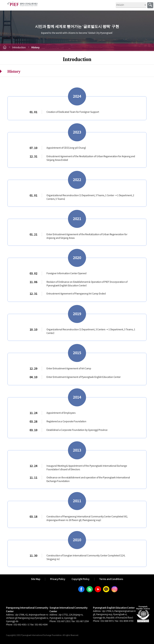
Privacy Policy (58, 579)
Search (150, 5)
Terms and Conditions (111, 579)
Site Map (36, 579)
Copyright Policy (81, 579)
